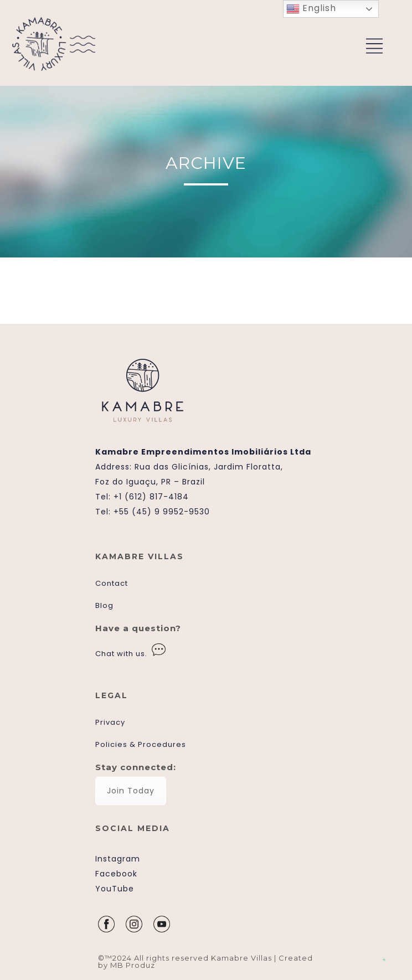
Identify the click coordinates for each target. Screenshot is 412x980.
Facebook (116, 874)
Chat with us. (121, 654)
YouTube (115, 889)
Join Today (131, 791)
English (311, 9)
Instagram (118, 859)
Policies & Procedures (141, 744)
